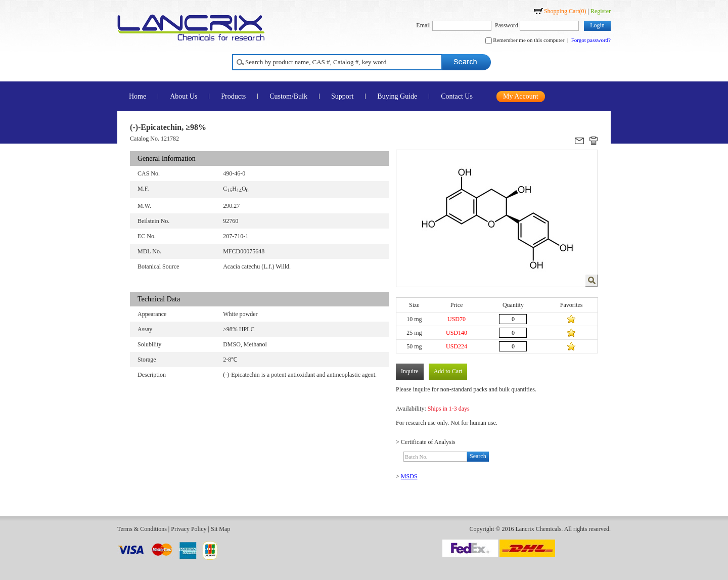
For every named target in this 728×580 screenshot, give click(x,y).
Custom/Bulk (288, 96)
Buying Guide (397, 96)
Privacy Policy (189, 529)
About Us (184, 96)
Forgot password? (591, 40)
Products (233, 96)
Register (601, 11)
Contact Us (457, 96)
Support (342, 96)
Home (138, 96)
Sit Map (220, 529)
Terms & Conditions (142, 529)
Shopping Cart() (565, 11)
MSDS (409, 476)
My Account (521, 96)
